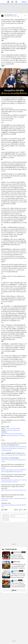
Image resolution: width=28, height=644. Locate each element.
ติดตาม (15, 15)
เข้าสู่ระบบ (24, 2)
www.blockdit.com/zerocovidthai (16, 435)
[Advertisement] (14, 9)
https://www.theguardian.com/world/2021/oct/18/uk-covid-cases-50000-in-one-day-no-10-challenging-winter (14, 448)
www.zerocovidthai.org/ (13, 430)
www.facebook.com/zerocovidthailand (12, 434)
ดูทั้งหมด (14, 590)
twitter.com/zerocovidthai (13, 428)
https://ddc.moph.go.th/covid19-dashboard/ (14, 455)
